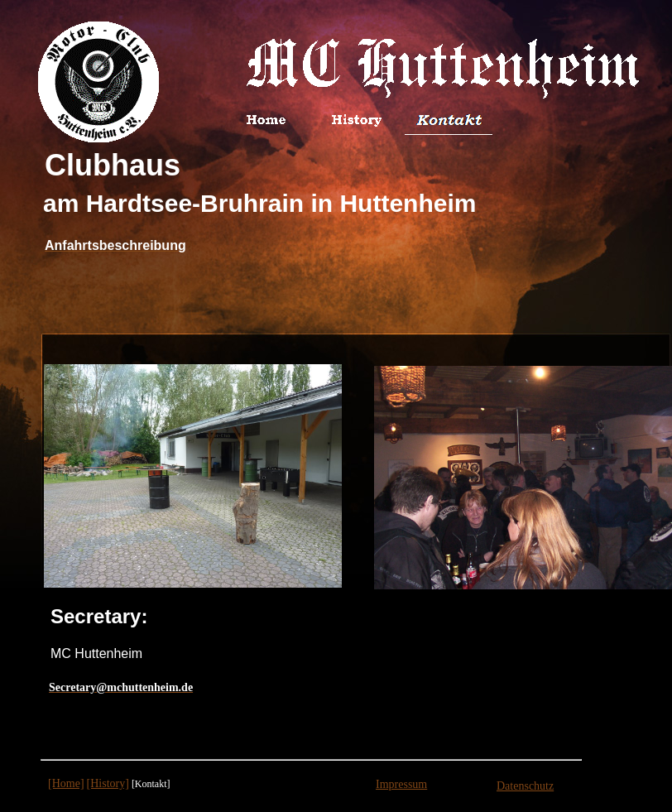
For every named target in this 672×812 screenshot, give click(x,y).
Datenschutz (525, 786)
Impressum (401, 784)
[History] (108, 783)
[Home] (66, 783)
